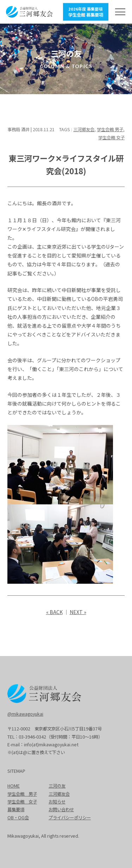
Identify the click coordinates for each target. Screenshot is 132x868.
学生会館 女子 (111, 138)
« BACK (54, 612)
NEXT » (78, 612)
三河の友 (57, 786)
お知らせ (57, 802)
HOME (14, 786)
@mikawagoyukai (25, 714)
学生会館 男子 (110, 129)
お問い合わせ (61, 809)
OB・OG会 (18, 818)
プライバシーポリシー (70, 818)
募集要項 (16, 809)
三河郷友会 (84, 129)
